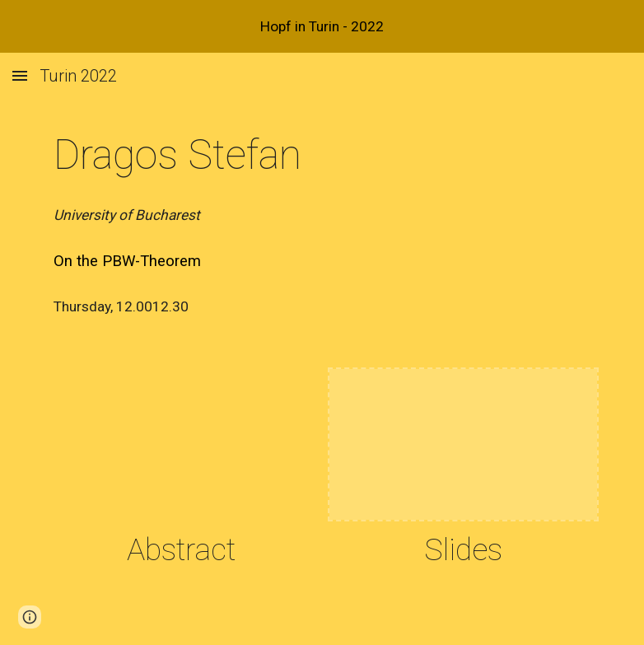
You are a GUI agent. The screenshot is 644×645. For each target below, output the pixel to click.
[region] (322, 26)
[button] (20, 75)
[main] (205, 156)
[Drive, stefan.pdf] (181, 444)
